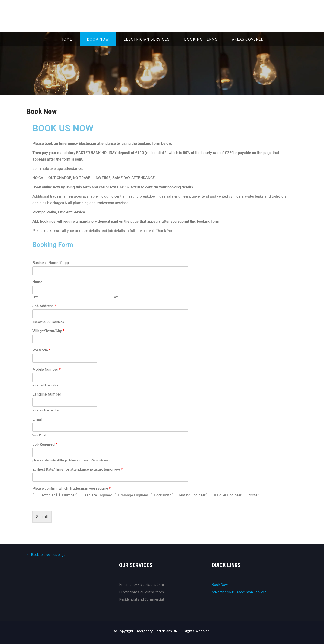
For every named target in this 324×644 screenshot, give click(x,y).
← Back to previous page (46, 555)
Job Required (45, 444)
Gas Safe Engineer (97, 495)
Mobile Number (47, 369)
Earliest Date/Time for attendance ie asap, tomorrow (77, 469)
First (35, 297)
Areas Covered (248, 39)
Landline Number (47, 394)
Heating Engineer (192, 495)
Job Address (44, 306)
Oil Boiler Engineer (226, 495)
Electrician (47, 495)
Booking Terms (201, 39)
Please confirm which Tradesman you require (72, 488)
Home (66, 39)
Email (37, 419)
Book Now (98, 39)
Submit (42, 517)
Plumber (69, 495)
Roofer (253, 495)
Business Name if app (51, 263)
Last (115, 297)
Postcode (41, 350)
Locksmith (163, 495)
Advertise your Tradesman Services (239, 592)
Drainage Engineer (133, 495)
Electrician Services (146, 39)
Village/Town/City (48, 331)
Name (39, 282)
